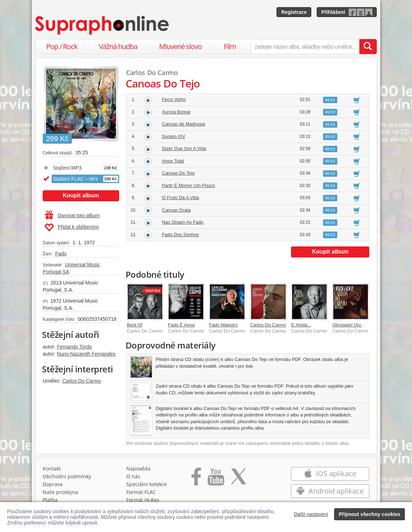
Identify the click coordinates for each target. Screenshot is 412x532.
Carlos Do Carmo (81, 381)
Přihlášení (333, 12)
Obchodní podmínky (67, 476)
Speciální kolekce (147, 484)
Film (230, 46)
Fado (61, 254)
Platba (50, 500)
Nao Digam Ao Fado (183, 222)
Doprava (53, 484)
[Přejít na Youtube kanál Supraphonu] (216, 479)
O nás (133, 476)
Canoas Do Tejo (178, 173)
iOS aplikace (330, 474)
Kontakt (52, 469)
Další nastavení (311, 514)
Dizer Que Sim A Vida (184, 148)
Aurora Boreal (176, 112)
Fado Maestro (223, 325)
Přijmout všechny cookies (369, 514)
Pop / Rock (62, 46)
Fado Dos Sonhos (180, 235)
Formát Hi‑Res (143, 500)
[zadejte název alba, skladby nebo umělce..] (305, 47)
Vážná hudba (118, 46)
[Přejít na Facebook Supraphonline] (196, 479)
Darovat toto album (72, 216)
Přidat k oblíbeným (72, 228)
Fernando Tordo (75, 347)
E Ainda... (301, 325)
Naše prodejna (60, 492)
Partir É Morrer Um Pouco (189, 185)
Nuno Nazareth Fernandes (86, 354)
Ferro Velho (174, 99)
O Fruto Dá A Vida (181, 198)
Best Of (135, 325)
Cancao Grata (176, 210)
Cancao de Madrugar (184, 124)
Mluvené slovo (180, 46)
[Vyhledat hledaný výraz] (368, 47)
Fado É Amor (181, 325)
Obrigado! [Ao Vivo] (352, 325)
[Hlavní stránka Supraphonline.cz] (102, 25)
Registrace (294, 12)
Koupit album (81, 195)
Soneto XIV (174, 136)
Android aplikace (330, 491)
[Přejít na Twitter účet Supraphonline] (238, 479)
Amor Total (173, 161)
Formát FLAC (141, 492)
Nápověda (138, 469)
